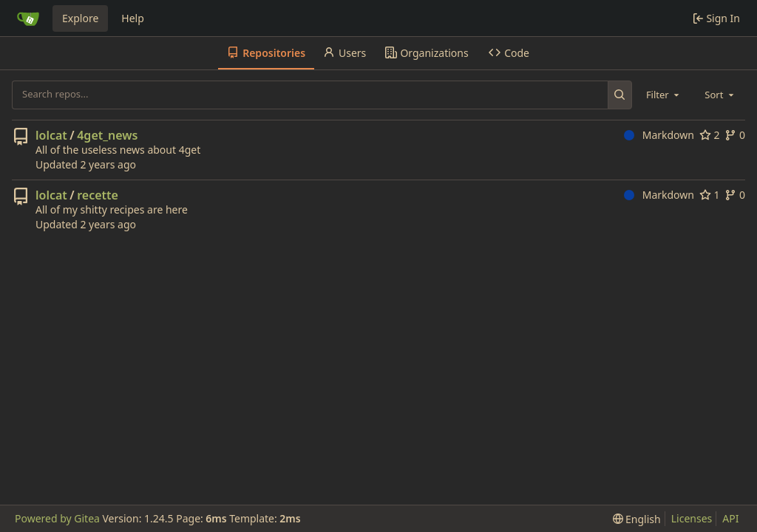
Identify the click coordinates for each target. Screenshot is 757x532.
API (730, 518)
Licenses (692, 518)
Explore (80, 18)
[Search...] (620, 95)
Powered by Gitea (57, 518)
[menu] (637, 519)
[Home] (28, 18)
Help (133, 18)
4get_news (107, 135)
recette (98, 195)
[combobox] (664, 95)
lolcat (51, 135)
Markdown (659, 135)
